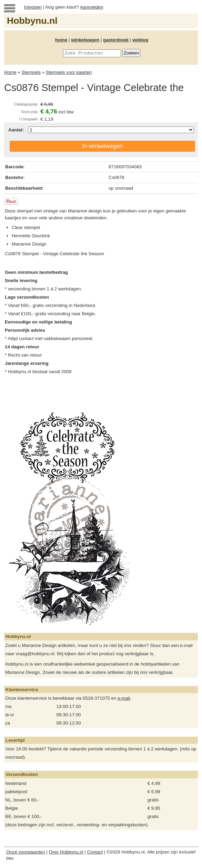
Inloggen (33, 7)
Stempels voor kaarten (69, 72)
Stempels (31, 72)
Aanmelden (92, 7)
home (61, 40)
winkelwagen (85, 40)
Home (10, 72)
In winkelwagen (102, 146)
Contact (95, 852)
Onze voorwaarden (26, 852)
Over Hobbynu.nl (66, 852)
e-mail (124, 698)
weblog (140, 40)
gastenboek (116, 40)
